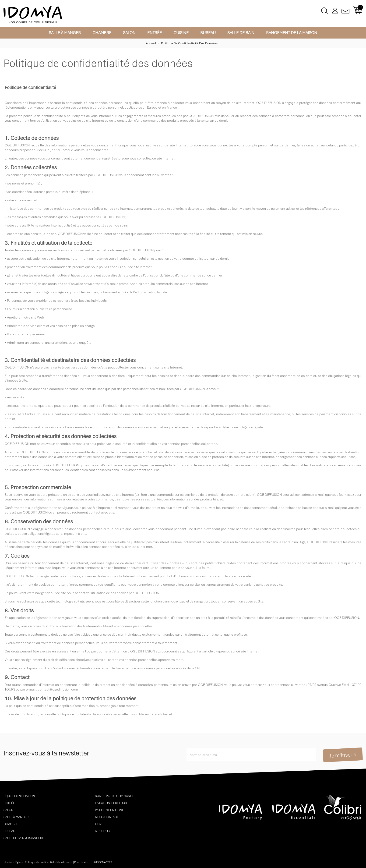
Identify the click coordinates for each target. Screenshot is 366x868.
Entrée (155, 33)
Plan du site (81, 862)
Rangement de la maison (292, 33)
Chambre (102, 33)
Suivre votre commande (115, 796)
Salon (129, 33)
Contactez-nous (345, 10)
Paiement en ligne (109, 810)
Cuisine (181, 33)
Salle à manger (65, 33)
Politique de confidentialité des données (49, 862)
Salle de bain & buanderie (24, 838)
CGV (98, 824)
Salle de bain (241, 33)
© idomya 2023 (103, 862)
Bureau (208, 33)
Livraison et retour (111, 803)
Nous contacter (109, 817)
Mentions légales (13, 862)
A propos (102, 831)
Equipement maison (19, 796)
